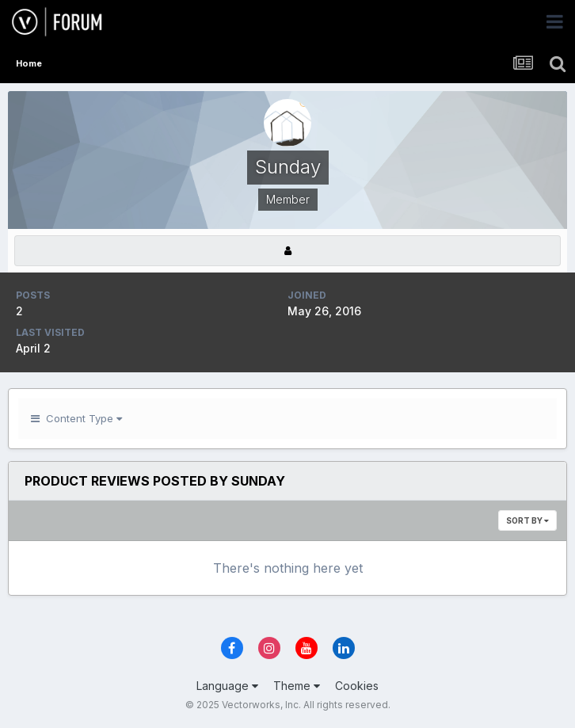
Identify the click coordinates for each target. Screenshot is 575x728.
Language (227, 686)
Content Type (76, 418)
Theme (297, 686)
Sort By (527, 520)
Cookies (357, 686)
